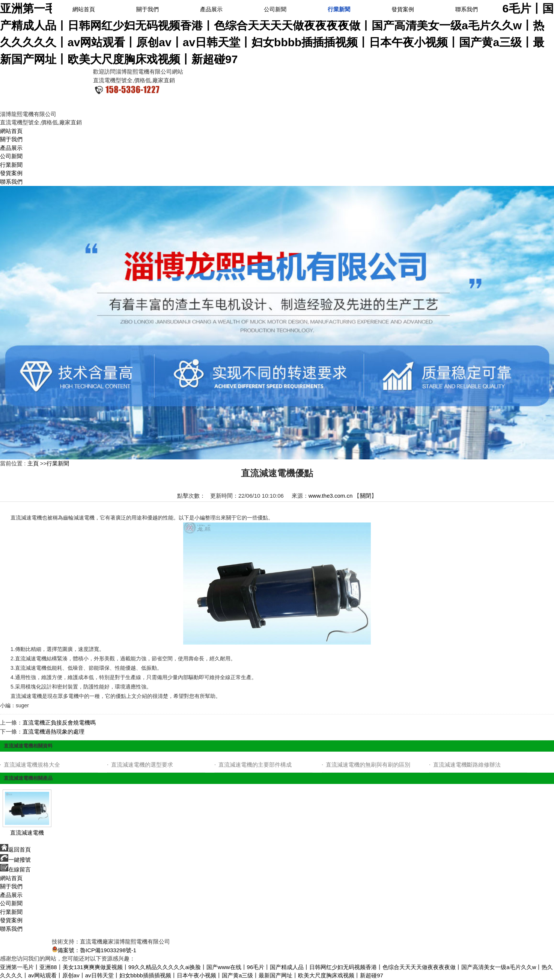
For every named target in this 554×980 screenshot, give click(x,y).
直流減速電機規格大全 (32, 765)
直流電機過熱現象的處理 (53, 732)
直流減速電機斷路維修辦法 (467, 765)
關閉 (366, 496)
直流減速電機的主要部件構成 (255, 765)
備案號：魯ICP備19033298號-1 (94, 950)
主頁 (33, 463)
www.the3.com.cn (331, 496)
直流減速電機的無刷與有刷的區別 (368, 765)
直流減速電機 (27, 833)
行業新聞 (58, 463)
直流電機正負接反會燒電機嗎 (59, 723)
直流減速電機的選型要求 (142, 765)
